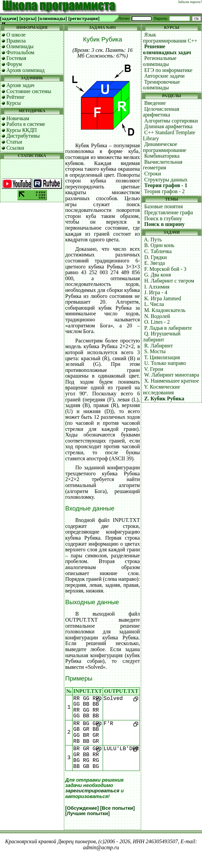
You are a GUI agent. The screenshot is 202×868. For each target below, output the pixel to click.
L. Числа (154, 304)
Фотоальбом (20, 52)
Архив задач (20, 85)
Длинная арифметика (168, 126)
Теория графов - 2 (164, 191)
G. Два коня (158, 275)
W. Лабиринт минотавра (172, 375)
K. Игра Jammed (163, 298)
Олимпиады (20, 46)
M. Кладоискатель (165, 310)
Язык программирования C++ (170, 38)
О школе (16, 35)
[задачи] (9, 18)
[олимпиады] (52, 18)
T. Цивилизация (162, 357)
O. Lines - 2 (157, 322)
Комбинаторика (162, 156)
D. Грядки (156, 257)
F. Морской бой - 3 (165, 269)
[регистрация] (84, 18)
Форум (14, 64)
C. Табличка (158, 251)
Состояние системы (29, 91)
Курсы (14, 103)
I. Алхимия (157, 287)
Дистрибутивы (23, 136)
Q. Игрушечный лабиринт (162, 337)
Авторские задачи (164, 76)
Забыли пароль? (190, 2)
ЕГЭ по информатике (168, 70)
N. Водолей (157, 316)
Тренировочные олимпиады (161, 85)
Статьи (14, 142)
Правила (16, 41)
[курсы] (28, 18)
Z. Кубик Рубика (164, 399)
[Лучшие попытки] (87, 813)
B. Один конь (159, 245)
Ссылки (15, 148)
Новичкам (18, 118)
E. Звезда (155, 263)
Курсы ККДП (22, 130)
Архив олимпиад (26, 70)
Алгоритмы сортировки (171, 121)
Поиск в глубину (163, 218)
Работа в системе (26, 124)
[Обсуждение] (82, 808)
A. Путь (153, 240)
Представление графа (169, 212)
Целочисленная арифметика (161, 112)
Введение (155, 103)
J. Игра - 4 (156, 292)
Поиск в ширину (164, 224)
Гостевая (16, 58)
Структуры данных (166, 180)
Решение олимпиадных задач (167, 49)
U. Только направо (165, 363)
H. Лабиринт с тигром (169, 281)
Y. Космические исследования (161, 390)
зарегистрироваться (92, 791)
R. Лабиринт (158, 346)
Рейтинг (16, 97)
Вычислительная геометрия (163, 165)
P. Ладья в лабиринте (168, 328)
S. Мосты (155, 351)
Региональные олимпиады (160, 61)
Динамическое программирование (165, 147)
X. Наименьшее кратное (172, 381)
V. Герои (154, 369)
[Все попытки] (117, 808)
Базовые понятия (163, 206)
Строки (153, 174)
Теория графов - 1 (166, 185)
